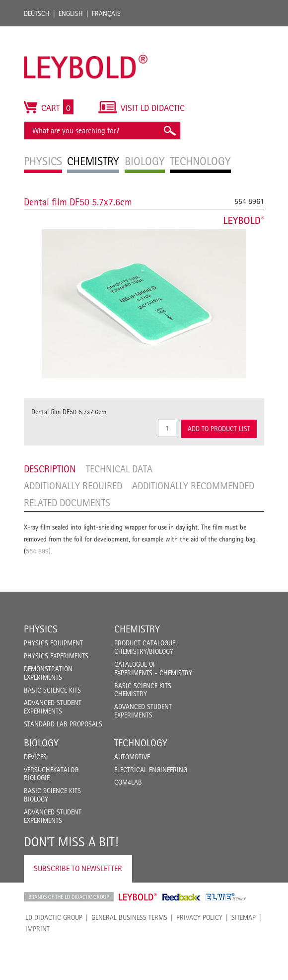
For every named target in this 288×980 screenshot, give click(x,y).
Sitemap (244, 917)
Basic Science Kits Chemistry (143, 690)
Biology (41, 743)
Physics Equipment (53, 643)
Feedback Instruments (181, 897)
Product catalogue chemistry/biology (145, 647)
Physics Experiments (56, 656)
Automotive (132, 757)
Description (50, 469)
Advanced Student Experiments (53, 707)
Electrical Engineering (151, 770)
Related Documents (67, 503)
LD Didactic (69, 897)
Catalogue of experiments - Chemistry (153, 668)
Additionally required (73, 486)
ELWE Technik (226, 897)
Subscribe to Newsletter (78, 868)
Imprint (37, 929)
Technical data (119, 469)
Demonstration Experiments (48, 673)
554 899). (39, 551)
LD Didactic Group (54, 917)
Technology (141, 743)
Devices (35, 757)
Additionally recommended (193, 486)
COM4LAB (128, 782)
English (71, 13)
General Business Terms (129, 917)
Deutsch (37, 13)
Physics (41, 629)
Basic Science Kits (52, 690)
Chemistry (137, 629)
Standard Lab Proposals (63, 724)
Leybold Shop (138, 897)
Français (106, 13)
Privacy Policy (199, 917)
